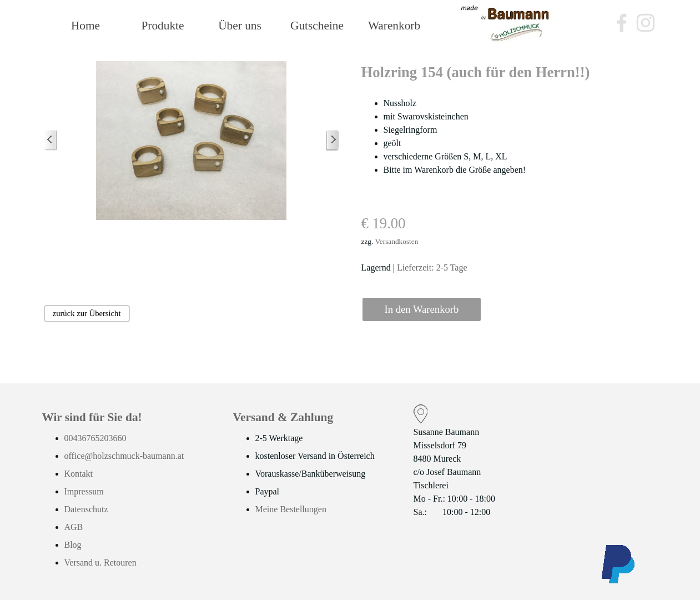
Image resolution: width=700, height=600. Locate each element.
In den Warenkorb (422, 309)
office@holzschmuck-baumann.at (124, 456)
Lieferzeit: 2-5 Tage (432, 267)
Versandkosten (397, 241)
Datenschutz (86, 509)
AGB (74, 527)
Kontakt (79, 474)
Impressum (84, 491)
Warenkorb (394, 26)
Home (85, 26)
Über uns (240, 26)
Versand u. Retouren (100, 562)
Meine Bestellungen (291, 509)
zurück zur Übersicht (87, 313)
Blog (73, 545)
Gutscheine (317, 26)
